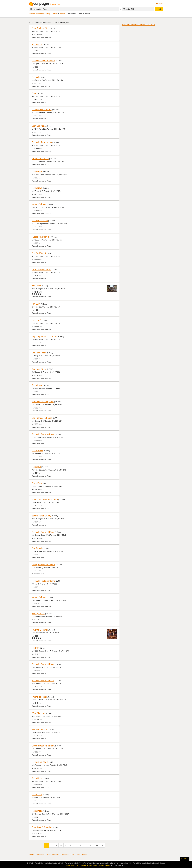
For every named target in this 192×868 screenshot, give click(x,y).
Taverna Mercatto (40, 630)
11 (97, 845)
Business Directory (104, 865)
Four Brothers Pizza (41, 28)
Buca (34, 93)
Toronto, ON (129, 9)
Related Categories (37, 854)
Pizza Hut (36, 467)
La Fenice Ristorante (41, 269)
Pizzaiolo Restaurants (42, 142)
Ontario (55, 14)
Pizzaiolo (36, 77)
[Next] (102, 845)
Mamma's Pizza (39, 204)
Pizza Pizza (37, 44)
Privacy (89, 865)
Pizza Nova (37, 188)
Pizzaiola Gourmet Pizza (43, 434)
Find (159, 9)
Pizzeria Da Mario (40, 762)
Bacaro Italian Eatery (41, 516)
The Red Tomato (39, 253)
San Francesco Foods (42, 418)
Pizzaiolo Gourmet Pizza (43, 532)
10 (91, 845)
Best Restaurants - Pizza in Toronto (138, 25)
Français (160, 4)
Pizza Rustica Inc (40, 221)
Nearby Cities (52, 854)
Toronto (62, 14)
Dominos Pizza (39, 126)
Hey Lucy (36, 304)
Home (68, 865)
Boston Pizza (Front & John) (45, 499)
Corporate (83, 865)
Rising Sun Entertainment (43, 565)
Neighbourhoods (67, 854)
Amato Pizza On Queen (43, 402)
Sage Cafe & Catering (42, 827)
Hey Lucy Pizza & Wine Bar (44, 336)
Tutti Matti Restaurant (42, 110)
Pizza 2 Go (37, 795)
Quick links (185, 859)
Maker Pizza (37, 450)
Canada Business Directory (40, 14)
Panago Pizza (38, 613)
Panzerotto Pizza (40, 729)
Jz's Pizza (36, 286)
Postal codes (82, 854)
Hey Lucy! (36, 320)
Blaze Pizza (37, 483)
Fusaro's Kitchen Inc (41, 237)
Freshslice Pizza (39, 697)
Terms (95, 865)
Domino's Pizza (39, 353)
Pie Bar (35, 648)
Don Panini (37, 548)
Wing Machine (38, 713)
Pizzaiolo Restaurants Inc (43, 61)
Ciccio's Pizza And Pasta (43, 746)
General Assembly (40, 159)
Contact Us (75, 865)
